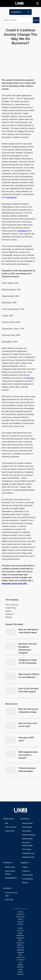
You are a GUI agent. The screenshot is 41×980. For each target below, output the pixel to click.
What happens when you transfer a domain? (28, 755)
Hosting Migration (11, 878)
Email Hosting (27, 827)
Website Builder (28, 839)
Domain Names (27, 823)
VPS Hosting (27, 849)
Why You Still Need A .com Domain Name (28, 631)
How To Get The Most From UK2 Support (28, 690)
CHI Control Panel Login (11, 894)
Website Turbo (10, 867)
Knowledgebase (28, 879)
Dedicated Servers (28, 853)
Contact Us (10, 614)
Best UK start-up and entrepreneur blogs (28, 711)
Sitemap (8, 617)
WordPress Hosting (29, 835)
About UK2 (9, 819)
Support (8, 611)
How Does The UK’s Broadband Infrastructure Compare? (28, 647)
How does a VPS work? (26, 739)
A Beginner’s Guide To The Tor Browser (28, 662)
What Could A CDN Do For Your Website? (29, 676)
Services (26, 819)
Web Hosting (27, 831)
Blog (7, 823)
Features (9, 863)
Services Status (27, 875)
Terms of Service (12, 605)
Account (8, 888)
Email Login (9, 900)
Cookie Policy (11, 608)
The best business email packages (27, 770)
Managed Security (28, 857)
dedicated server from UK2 (14, 584)
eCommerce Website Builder (28, 844)
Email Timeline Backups (10, 873)
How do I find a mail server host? (28, 725)
